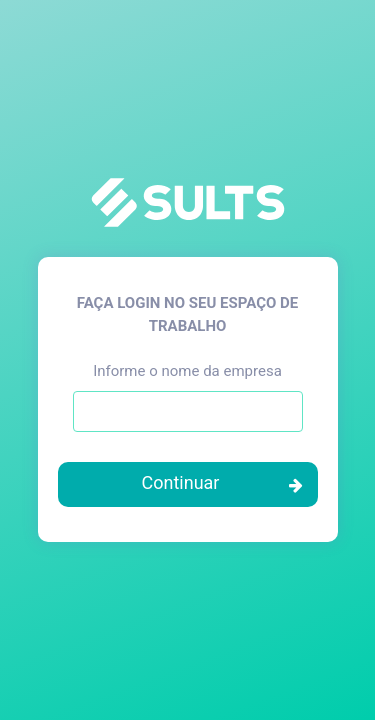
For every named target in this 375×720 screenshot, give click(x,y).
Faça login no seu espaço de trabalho (187, 314)
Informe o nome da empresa (187, 371)
